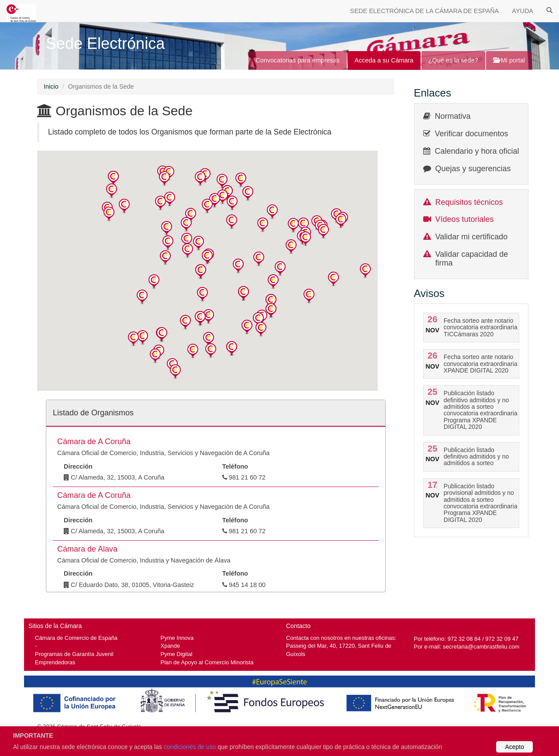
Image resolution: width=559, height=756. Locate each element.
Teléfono (235, 466)
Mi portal (509, 60)
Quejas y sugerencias (473, 169)
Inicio (51, 86)
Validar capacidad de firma (472, 259)
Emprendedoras (55, 662)
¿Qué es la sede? (453, 60)
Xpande (171, 646)
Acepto (514, 747)
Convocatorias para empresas (298, 60)
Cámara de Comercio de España (76, 638)
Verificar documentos (472, 134)
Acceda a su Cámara (384, 60)
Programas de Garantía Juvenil (74, 654)
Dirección (78, 466)
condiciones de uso (190, 747)
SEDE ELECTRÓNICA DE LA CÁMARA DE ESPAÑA (425, 11)
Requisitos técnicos (469, 202)
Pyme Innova (177, 638)
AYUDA (523, 11)
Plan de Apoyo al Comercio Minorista (207, 662)
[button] (113, 178)
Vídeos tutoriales (465, 219)
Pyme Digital (177, 654)
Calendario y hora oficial (477, 151)
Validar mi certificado (472, 237)
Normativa (453, 116)
